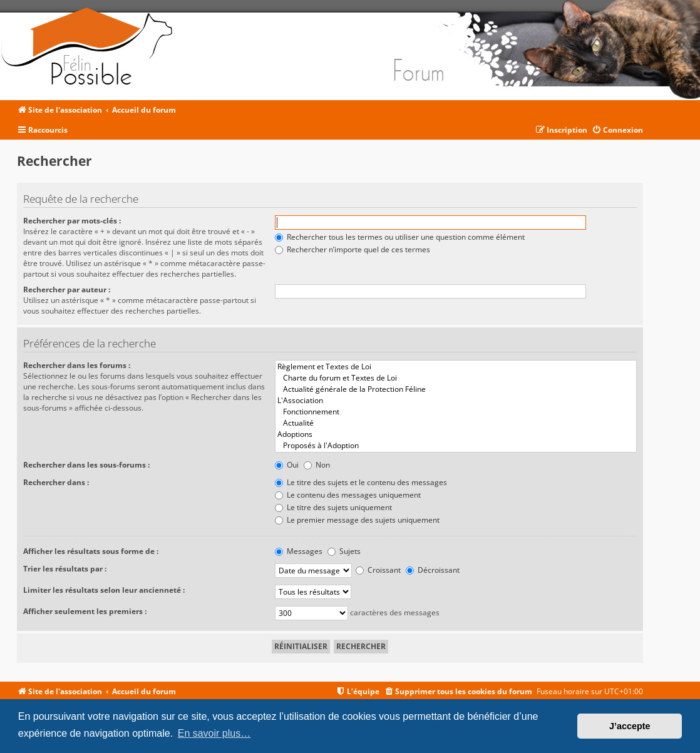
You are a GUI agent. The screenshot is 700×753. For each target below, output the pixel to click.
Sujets (344, 551)
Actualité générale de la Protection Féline (456, 389)
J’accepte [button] (630, 726)
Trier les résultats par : (65, 569)
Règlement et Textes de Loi (456, 367)
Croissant (378, 570)
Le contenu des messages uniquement (348, 495)
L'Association (456, 401)
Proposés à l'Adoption (456, 446)
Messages (299, 551)
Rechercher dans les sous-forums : (86, 465)
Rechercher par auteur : (67, 289)
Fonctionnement (456, 412)
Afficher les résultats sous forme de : (91, 551)
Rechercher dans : (56, 482)
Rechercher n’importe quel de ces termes (353, 249)
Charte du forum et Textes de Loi (456, 378)
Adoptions (456, 434)
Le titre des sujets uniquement (333, 507)
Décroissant (433, 570)
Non (317, 465)
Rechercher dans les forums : (77, 365)
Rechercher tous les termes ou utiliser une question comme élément (400, 237)
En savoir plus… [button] (214, 733)
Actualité (456, 423)
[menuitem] (617, 131)
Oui (287, 465)
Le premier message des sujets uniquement (357, 520)
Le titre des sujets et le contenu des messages (361, 482)
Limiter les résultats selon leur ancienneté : (104, 590)
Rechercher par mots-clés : (72, 221)
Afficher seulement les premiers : (85, 611)
